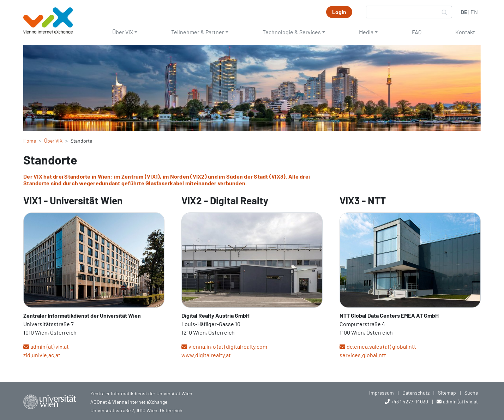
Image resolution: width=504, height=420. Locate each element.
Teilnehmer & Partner (198, 32)
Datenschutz (416, 393)
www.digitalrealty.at (206, 355)
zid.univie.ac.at (42, 355)
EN (474, 12)
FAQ (417, 32)
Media (366, 32)
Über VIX (123, 32)
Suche (471, 393)
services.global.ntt (363, 355)
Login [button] (339, 12)
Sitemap (447, 393)
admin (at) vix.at (50, 346)
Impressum (382, 393)
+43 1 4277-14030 (410, 401)
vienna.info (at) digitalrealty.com (228, 346)
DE (464, 12)
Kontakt (465, 32)
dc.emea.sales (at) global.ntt (381, 346)
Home (30, 141)
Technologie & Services (292, 32)
